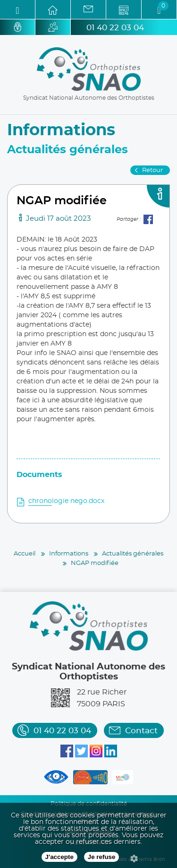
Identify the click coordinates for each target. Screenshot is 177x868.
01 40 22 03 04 (115, 28)
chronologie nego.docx (66, 501)
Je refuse (102, 857)
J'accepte (59, 857)
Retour (152, 170)
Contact (141, 731)
